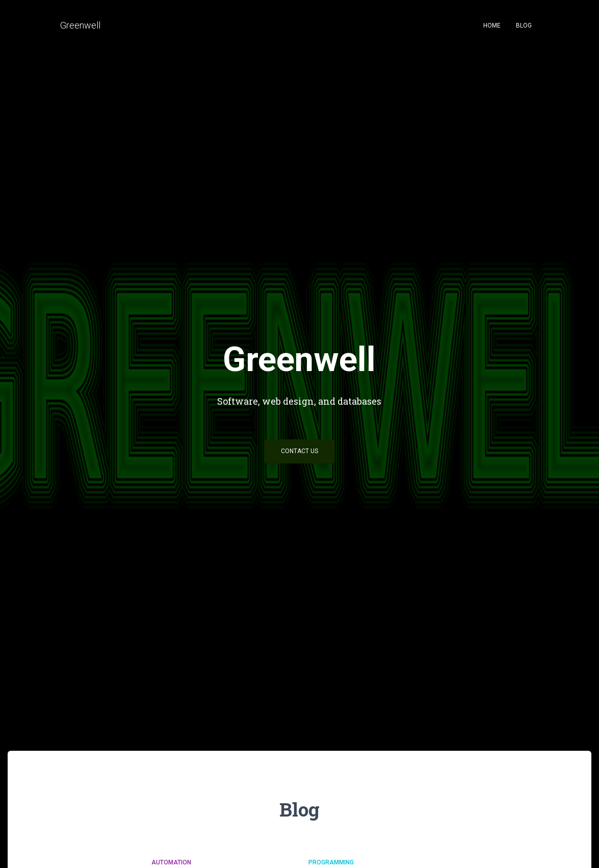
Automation (171, 862)
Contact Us (299, 451)
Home (492, 25)
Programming (331, 862)
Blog (524, 25)
